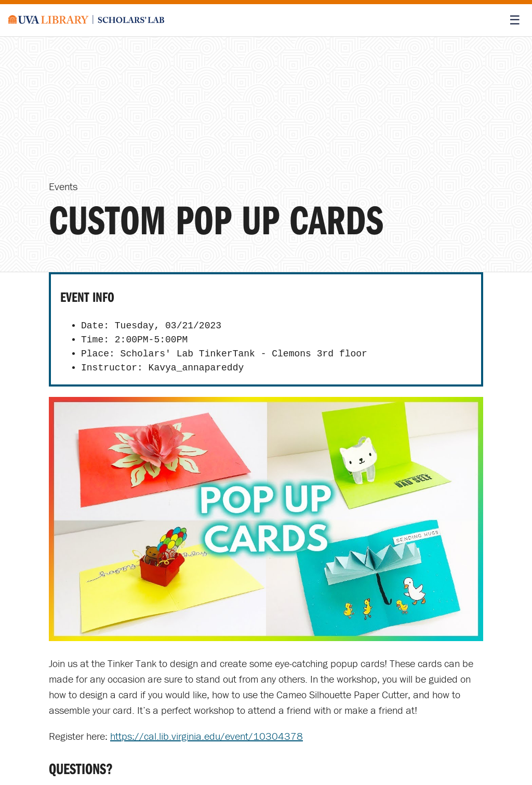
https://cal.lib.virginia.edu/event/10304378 (207, 736)
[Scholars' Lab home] (86, 20)
